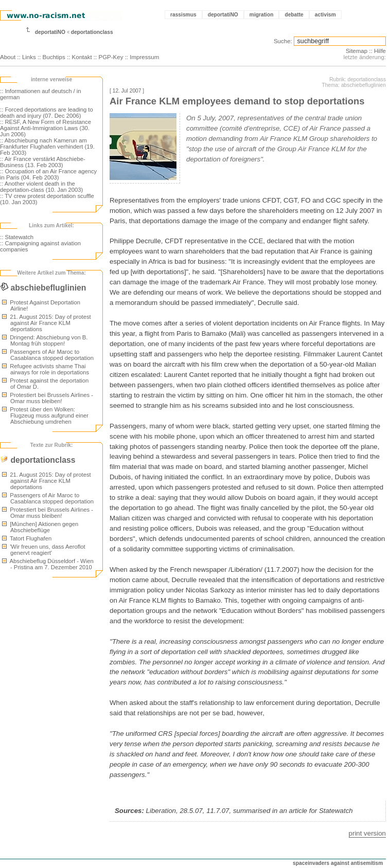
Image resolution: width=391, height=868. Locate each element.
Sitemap (357, 51)
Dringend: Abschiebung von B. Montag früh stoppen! (45, 340)
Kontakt (82, 57)
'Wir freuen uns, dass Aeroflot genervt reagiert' (44, 550)
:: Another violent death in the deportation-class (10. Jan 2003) (41, 187)
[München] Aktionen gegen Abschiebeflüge (40, 527)
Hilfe (380, 51)
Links (29, 57)
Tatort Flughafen (27, 538)
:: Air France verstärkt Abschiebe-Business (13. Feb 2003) (43, 162)
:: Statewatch (17, 237)
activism (325, 15)
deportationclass (92, 32)
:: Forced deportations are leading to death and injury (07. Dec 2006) (47, 113)
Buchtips (54, 57)
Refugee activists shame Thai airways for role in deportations (46, 369)
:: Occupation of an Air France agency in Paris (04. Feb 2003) (48, 174)
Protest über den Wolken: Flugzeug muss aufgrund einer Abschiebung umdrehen (45, 415)
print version (367, 833)
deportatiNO (223, 15)
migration (262, 15)
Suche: (283, 41)
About (8, 57)
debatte (294, 15)
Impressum (144, 57)
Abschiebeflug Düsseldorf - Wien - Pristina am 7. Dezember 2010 (48, 564)
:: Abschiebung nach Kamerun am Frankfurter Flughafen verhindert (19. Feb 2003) (47, 147)
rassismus (183, 15)
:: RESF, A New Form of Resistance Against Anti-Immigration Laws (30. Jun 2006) (46, 128)
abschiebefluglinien (43, 288)
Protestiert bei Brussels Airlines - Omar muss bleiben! (48, 398)
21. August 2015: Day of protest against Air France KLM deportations (47, 323)
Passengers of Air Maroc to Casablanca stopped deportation (48, 355)
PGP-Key (111, 57)
